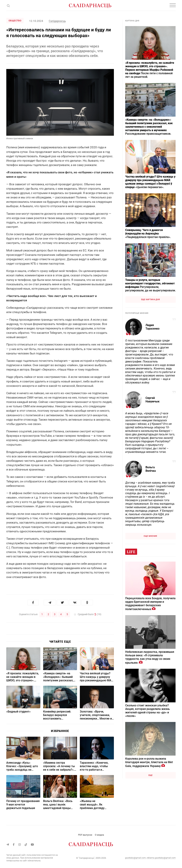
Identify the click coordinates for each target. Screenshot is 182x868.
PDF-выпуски (85, 835)
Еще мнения (150, 536)
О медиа (99, 835)
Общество (15, 21)
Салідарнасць (57, 21)
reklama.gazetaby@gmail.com (161, 858)
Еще (151, 775)
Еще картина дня (151, 300)
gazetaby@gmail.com (135, 858)
